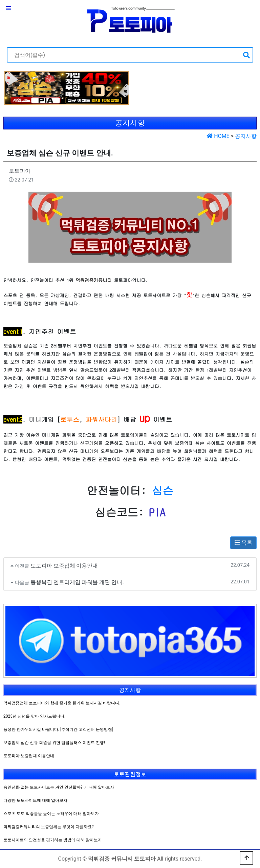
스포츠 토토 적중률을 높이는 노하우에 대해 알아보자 (51, 814)
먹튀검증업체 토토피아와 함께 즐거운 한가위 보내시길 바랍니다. (62, 703)
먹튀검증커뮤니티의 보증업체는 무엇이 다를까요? (49, 827)
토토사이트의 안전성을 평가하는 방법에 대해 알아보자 (53, 840)
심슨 (162, 490)
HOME (218, 136)
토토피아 (20, 171)
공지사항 (246, 136)
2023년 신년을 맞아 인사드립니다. (34, 716)
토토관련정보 (130, 774)
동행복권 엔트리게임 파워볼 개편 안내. (77, 582)
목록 (243, 543)
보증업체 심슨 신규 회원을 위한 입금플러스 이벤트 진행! (54, 743)
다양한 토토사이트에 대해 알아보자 (35, 800)
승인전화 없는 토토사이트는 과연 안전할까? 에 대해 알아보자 (59, 787)
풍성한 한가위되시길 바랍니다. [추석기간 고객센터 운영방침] (58, 729)
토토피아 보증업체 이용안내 (64, 566)
